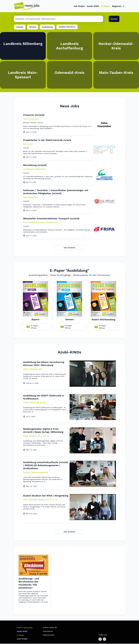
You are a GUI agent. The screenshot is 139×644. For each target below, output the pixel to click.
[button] (33, 369)
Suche (114, 19)
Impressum (48, 632)
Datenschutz (49, 635)
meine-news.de (50, 628)
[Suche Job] (58, 19)
